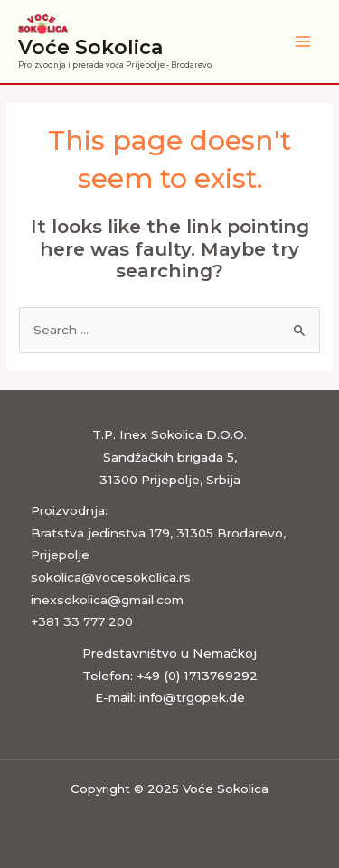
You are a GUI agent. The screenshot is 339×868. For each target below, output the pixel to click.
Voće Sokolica (90, 47)
